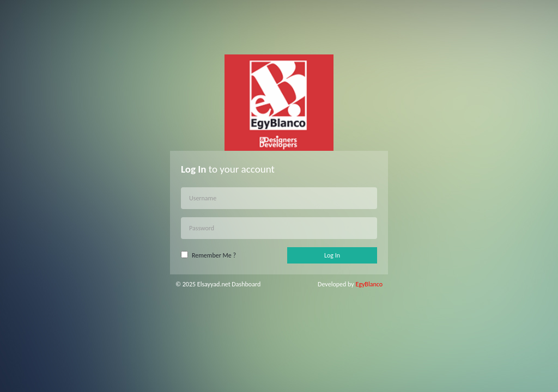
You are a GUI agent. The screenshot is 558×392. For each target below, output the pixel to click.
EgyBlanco (369, 284)
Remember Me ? (214, 255)
